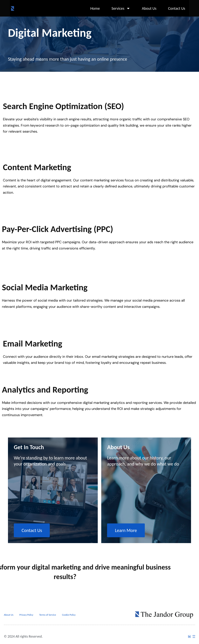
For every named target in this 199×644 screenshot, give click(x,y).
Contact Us (177, 8)
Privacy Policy (26, 615)
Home (95, 8)
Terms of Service (48, 615)
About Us (149, 8)
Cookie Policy (69, 615)
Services (121, 8)
